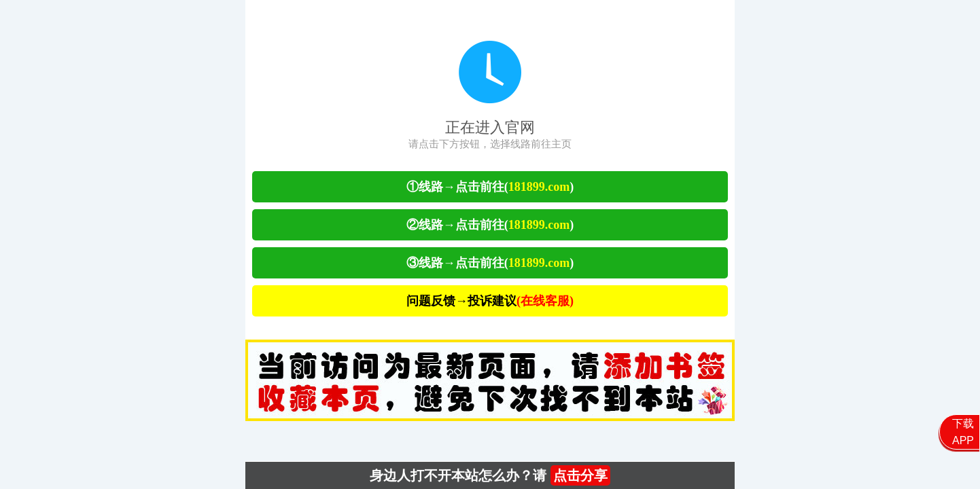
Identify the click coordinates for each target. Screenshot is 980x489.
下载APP (963, 432)
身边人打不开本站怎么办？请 (490, 475)
